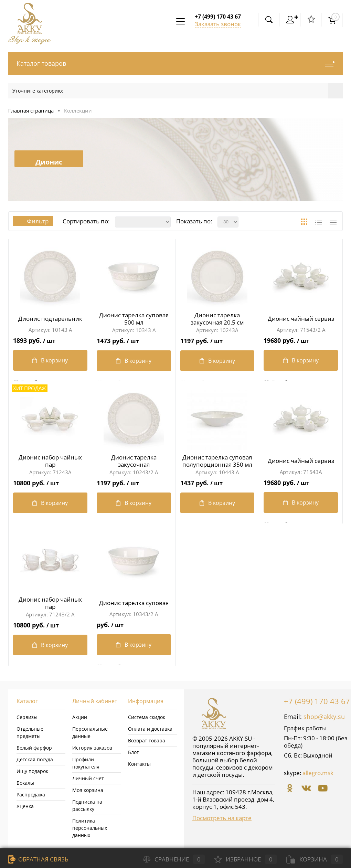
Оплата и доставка (150, 729)
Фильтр (33, 221)
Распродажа (31, 795)
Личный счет (88, 778)
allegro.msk (318, 773)
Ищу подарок (32, 771)
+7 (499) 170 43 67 (317, 701)
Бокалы (25, 783)
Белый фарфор (34, 748)
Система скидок (147, 717)
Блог (133, 752)
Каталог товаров (175, 63)
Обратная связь (38, 859)
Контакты (139, 764)
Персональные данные (90, 732)
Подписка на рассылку (87, 805)
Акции (80, 717)
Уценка (25, 806)
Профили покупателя (86, 763)
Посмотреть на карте (222, 818)
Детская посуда (35, 759)
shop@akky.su (324, 717)
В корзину (50, 361)
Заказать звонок (218, 24)
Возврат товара (147, 740)
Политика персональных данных (90, 828)
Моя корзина (88, 790)
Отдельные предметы (30, 732)
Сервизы (27, 717)
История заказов (92, 748)
